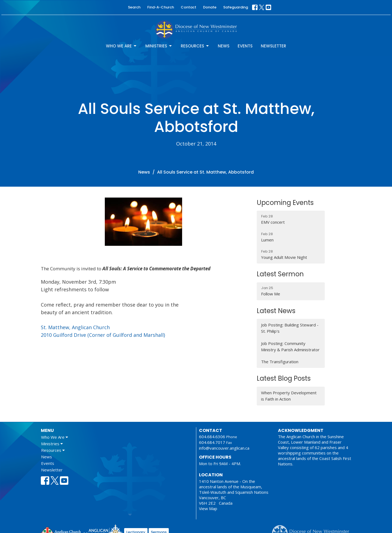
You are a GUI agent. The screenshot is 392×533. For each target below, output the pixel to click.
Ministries (159, 46)
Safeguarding (236, 7)
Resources (195, 46)
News (224, 46)
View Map (208, 508)
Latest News (276, 311)
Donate (210, 7)
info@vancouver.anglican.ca (224, 448)
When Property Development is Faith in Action (289, 396)
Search (134, 7)
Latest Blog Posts (284, 378)
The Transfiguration (280, 362)
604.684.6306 (212, 437)
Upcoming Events (285, 203)
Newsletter (273, 46)
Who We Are (122, 46)
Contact (189, 7)
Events (245, 46)
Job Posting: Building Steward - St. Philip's (290, 328)
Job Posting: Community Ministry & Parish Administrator (290, 346)
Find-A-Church (161, 7)
